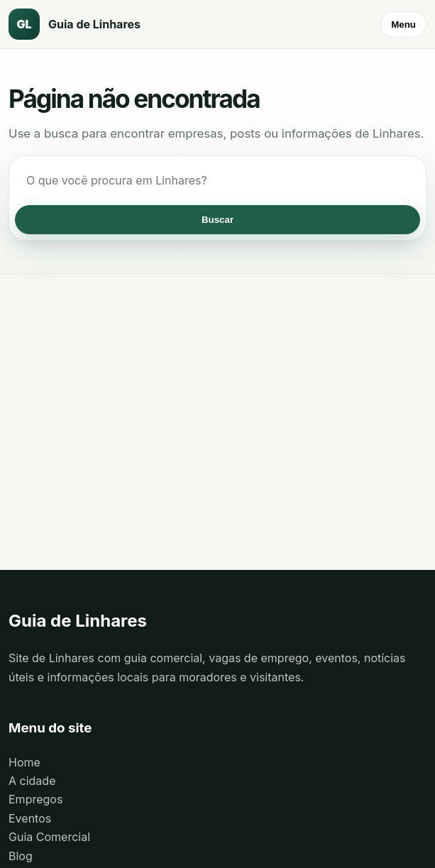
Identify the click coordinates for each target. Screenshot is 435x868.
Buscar (217, 220)
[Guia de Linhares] (87, 24)
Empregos (35, 799)
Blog (21, 856)
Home (24, 762)
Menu (403, 24)
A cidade (32, 781)
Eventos (30, 818)
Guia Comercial (49, 837)
